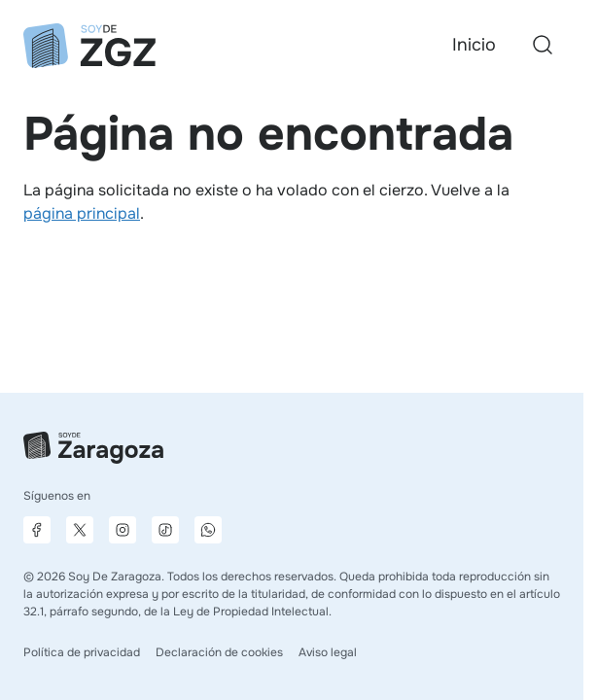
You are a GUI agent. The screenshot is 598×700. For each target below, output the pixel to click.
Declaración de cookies (219, 652)
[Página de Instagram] (123, 530)
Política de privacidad (82, 652)
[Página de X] (80, 530)
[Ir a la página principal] (89, 46)
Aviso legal (328, 652)
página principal (82, 213)
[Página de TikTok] (165, 530)
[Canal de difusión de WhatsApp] (208, 530)
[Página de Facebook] (37, 530)
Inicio (474, 45)
